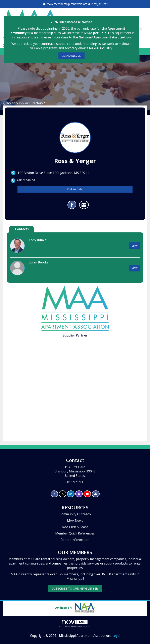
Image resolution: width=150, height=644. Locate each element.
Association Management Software (75, 623)
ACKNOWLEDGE (71, 56)
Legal (116, 636)
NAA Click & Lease (75, 527)
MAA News (75, 521)
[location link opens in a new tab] (54, 173)
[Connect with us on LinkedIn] (71, 494)
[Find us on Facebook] (54, 494)
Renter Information (75, 540)
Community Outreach (75, 514)
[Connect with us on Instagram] (79, 494)
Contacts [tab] (22, 229)
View (135, 246)
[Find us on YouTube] (87, 494)
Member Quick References (75, 533)
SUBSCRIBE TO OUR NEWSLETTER (75, 588)
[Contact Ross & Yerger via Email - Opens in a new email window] (84, 205)
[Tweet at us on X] (63, 494)
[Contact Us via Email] (96, 494)
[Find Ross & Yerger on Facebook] (72, 205)
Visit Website (75, 189)
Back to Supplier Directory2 (24, 103)
